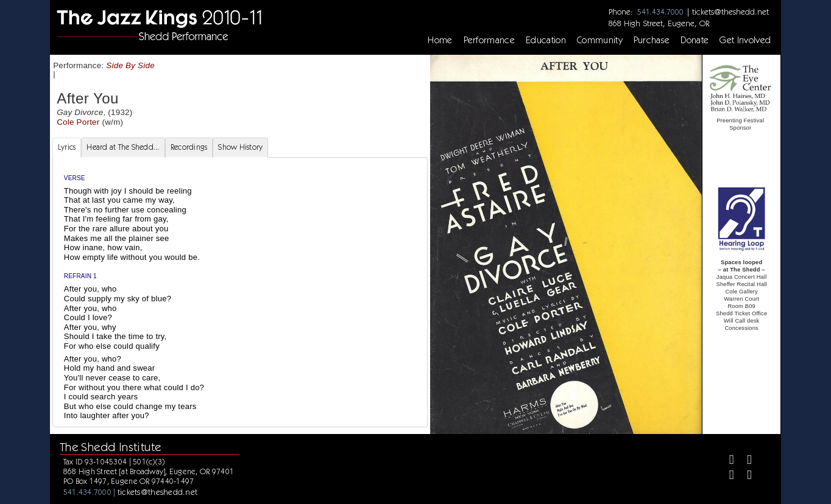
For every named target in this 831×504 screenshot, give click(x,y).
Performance (490, 40)
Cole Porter (78, 122)
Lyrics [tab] (67, 147)
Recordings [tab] (189, 147)
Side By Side (130, 65)
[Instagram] (727, 476)
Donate (695, 40)
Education (546, 40)
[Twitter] (744, 461)
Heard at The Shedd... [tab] (123, 147)
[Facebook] (727, 461)
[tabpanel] (240, 292)
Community (600, 40)
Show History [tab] (240, 147)
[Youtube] (744, 476)
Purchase (652, 40)
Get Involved (745, 40)
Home (440, 40)
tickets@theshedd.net (730, 12)
